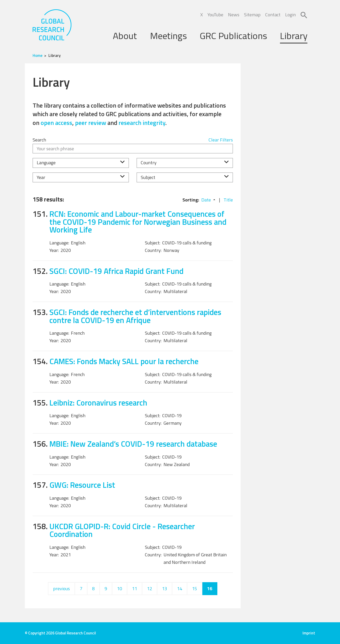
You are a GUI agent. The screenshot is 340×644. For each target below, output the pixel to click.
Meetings (168, 36)
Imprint (309, 633)
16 (210, 589)
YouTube (215, 15)
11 (135, 589)
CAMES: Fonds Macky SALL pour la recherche (124, 361)
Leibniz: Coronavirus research (98, 403)
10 (120, 589)
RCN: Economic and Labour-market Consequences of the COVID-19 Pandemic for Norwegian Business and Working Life (138, 222)
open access (56, 123)
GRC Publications (233, 36)
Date (206, 200)
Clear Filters (221, 140)
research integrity (142, 123)
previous (61, 589)
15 (195, 589)
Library (294, 36)
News (234, 15)
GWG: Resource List (82, 485)
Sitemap (252, 15)
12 (150, 589)
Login (290, 15)
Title (228, 200)
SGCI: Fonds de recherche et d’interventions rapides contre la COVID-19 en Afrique (135, 316)
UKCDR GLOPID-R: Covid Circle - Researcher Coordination (122, 530)
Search (39, 140)
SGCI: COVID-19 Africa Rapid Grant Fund (116, 271)
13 (165, 589)
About (125, 36)
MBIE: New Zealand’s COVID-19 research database (133, 444)
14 (180, 589)
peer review (91, 123)
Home (38, 55)
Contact (273, 15)
